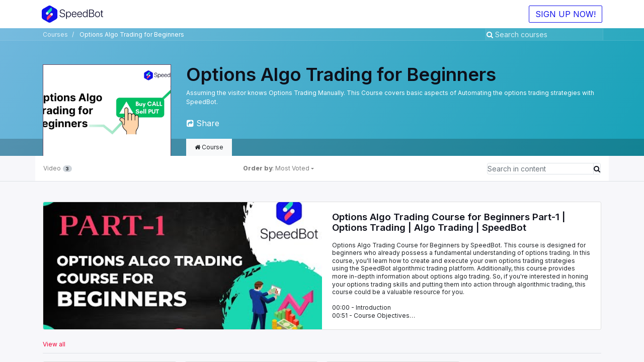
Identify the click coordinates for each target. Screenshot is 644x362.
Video (58, 168)
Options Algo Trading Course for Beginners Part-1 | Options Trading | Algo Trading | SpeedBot (449, 222)
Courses (55, 34)
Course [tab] (209, 147)
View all (54, 344)
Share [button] (203, 123)
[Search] (491, 34)
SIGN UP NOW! (565, 14)
